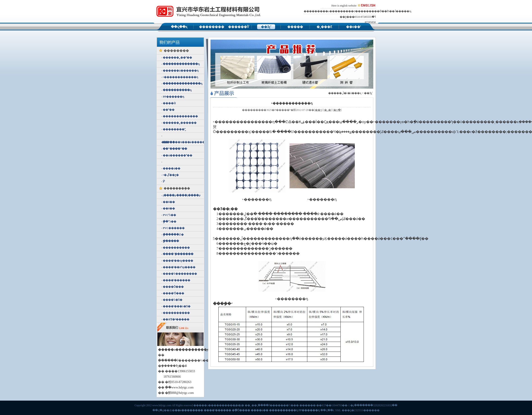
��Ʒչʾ (266, 27)
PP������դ (309, 410)
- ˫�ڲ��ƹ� (170, 175)
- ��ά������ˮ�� (177, 155)
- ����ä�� (171, 168)
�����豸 (295, 27)
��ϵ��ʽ (353, 27)
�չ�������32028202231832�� (374, 405)
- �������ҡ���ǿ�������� (183, 137)
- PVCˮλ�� (169, 215)
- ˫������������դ (180, 77)
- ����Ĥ (169, 103)
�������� (208, 27)
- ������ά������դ (180, 71)
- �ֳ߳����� (170, 241)
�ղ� (337, 110)
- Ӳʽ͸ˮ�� (163, 182)
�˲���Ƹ (324, 27)
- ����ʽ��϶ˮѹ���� (179, 267)
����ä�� (260, 410)
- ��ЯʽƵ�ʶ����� (175, 319)
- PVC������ (173, 228)
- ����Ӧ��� (173, 287)
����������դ (283, 410)
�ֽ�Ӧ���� (241, 410)
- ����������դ (177, 90)
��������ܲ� (177, 189)
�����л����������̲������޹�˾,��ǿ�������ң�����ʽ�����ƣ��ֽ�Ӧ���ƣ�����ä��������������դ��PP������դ (210, 11)
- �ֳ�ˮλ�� (169, 222)
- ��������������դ (182, 84)
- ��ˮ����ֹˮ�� (174, 149)
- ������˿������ (179, 123)
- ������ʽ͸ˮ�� (162, 162)
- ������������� (180, 116)
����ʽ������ (217, 410)
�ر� (328, 110)
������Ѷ (237, 27)
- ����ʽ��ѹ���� (177, 261)
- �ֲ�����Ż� (173, 235)
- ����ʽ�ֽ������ (178, 254)
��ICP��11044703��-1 (333, 405)
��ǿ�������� (189, 410)
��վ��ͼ (327, 410)
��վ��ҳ (179, 27)
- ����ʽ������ (176, 280)
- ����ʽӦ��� (173, 293)
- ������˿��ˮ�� (177, 58)
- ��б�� (168, 202)
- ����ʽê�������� (179, 274)
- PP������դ (173, 97)
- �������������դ (181, 64)
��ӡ (318, 110)
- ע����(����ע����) (181, 195)
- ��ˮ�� (168, 110)
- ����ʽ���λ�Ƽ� (176, 306)
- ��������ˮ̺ (173, 129)
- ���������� (176, 248)
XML (338, 410)
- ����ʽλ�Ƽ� (172, 300)
